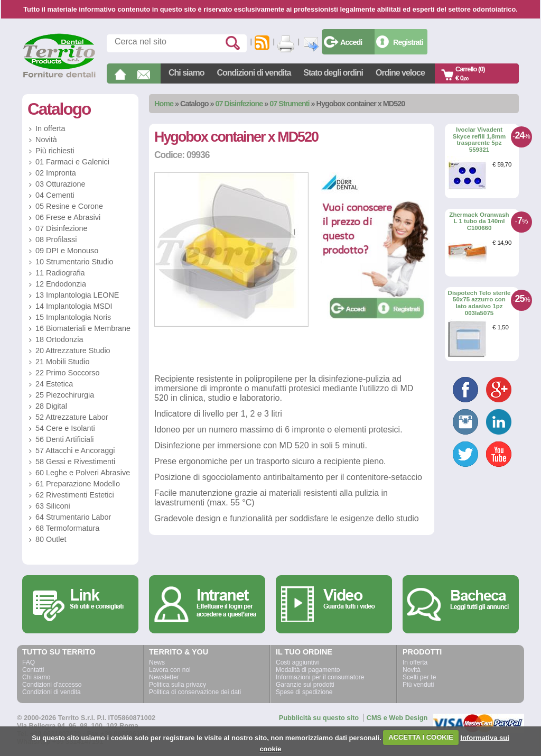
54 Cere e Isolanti (65, 428)
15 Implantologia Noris (73, 317)
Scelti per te (419, 677)
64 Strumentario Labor (73, 517)
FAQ (29, 662)
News (157, 662)
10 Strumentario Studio (74, 262)
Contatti (33, 670)
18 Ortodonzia (59, 339)
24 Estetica (54, 384)
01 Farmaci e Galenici (72, 162)
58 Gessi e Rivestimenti (75, 462)
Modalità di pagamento (308, 670)
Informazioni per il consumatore (320, 677)
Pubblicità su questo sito (319, 718)
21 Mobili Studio (62, 362)
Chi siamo (186, 73)
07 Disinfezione (239, 104)
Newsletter (164, 677)
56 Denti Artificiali (64, 439)
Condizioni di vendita (254, 73)
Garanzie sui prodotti (305, 685)
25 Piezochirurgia (65, 395)
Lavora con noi (170, 670)
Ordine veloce (400, 73)
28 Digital (51, 406)
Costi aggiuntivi (297, 662)
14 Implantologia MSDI (74, 306)
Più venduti (418, 685)
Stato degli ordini (333, 73)
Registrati (408, 42)
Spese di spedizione (304, 692)
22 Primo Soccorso (68, 373)
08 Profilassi (56, 239)
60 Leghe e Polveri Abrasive (83, 473)
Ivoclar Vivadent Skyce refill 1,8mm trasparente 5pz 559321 (479, 140)
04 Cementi (55, 195)
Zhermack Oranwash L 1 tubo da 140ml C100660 (479, 221)
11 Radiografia (60, 273)
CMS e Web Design (397, 718)
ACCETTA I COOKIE (421, 737)
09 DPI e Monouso (67, 251)
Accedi (351, 42)
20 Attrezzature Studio (73, 351)
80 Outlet (51, 539)
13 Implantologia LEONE (77, 295)
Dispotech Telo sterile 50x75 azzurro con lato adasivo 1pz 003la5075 (479, 303)
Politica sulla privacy (178, 685)
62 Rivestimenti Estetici (75, 495)
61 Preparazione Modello (78, 484)
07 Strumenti (289, 104)
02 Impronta (56, 173)
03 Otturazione (60, 184)
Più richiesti (55, 151)
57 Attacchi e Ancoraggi (75, 450)
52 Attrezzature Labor (72, 417)
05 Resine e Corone (69, 206)
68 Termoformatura (67, 528)
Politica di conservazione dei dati (195, 692)
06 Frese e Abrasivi (68, 217)
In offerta (50, 128)
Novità (46, 140)
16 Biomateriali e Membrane (83, 328)
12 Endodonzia (61, 284)
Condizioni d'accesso (52, 685)
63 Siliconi (53, 506)
